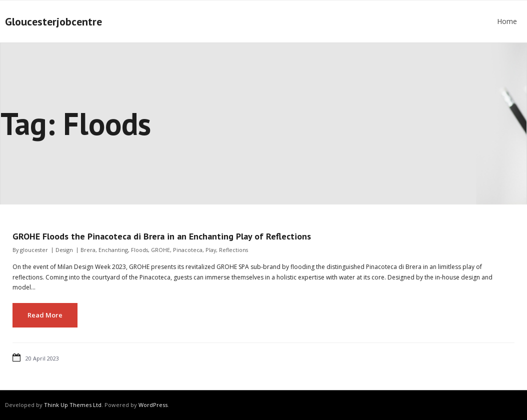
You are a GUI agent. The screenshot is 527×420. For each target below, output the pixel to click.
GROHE (160, 250)
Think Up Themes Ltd (73, 405)
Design (64, 250)
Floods (139, 250)
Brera (88, 250)
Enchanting (113, 250)
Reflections (233, 250)
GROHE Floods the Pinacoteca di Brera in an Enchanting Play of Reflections (162, 236)
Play (211, 250)
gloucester (34, 250)
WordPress (153, 405)
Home (507, 21)
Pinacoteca (188, 250)
